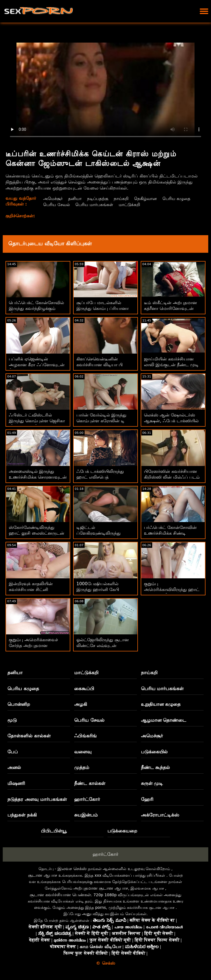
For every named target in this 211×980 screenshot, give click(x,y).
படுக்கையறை (122, 831)
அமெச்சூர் (52, 199)
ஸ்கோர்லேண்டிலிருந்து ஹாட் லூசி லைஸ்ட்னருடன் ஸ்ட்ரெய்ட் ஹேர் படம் (37, 533)
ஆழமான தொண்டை (164, 720)
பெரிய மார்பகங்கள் (96, 205)
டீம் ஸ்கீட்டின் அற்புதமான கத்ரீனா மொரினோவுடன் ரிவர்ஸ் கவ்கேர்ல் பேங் (170, 308)
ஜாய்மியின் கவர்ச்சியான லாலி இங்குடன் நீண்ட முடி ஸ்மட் (171, 365)
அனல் (14, 767)
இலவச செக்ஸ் (72, 869)
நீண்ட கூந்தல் (156, 767)
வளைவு (83, 752)
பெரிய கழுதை (181, 199)
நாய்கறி (123, 199)
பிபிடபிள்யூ (54, 831)
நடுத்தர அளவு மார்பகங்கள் (37, 799)
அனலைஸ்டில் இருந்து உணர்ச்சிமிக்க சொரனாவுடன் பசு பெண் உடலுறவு (38, 477)
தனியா (75, 199)
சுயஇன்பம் (86, 815)
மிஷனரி (16, 783)
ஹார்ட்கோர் (87, 799)
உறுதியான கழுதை (161, 704)
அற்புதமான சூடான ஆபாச (101, 888)
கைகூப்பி (84, 689)
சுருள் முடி (152, 783)
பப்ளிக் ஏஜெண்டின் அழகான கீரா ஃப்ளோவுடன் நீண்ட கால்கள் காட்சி (37, 365)
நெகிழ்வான (148, 199)
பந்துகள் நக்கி (22, 815)
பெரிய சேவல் (56, 205)
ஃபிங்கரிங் (85, 736)
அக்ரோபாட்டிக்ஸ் (160, 815)
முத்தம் (82, 767)
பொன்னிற (19, 704)
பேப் (13, 752)
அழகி (81, 704)
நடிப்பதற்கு (99, 199)
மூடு (12, 720)
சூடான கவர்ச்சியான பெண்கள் (60, 895)
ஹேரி (147, 799)
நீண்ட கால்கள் (90, 783)
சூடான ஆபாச (43, 875)
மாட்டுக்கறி (132, 205)
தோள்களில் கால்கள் (29, 736)
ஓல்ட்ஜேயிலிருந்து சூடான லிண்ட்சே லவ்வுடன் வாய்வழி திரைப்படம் (103, 646)
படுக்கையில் (154, 752)
